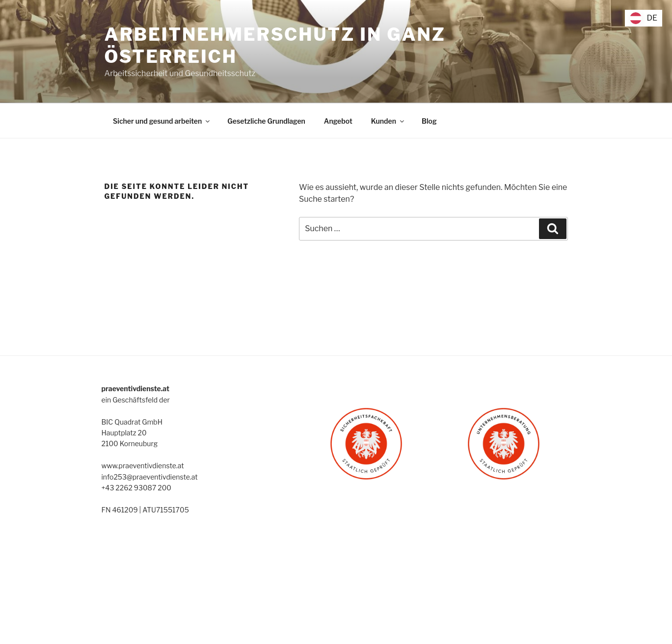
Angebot (338, 121)
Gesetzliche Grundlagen (266, 121)
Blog (429, 121)
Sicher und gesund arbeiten (162, 121)
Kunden (388, 121)
